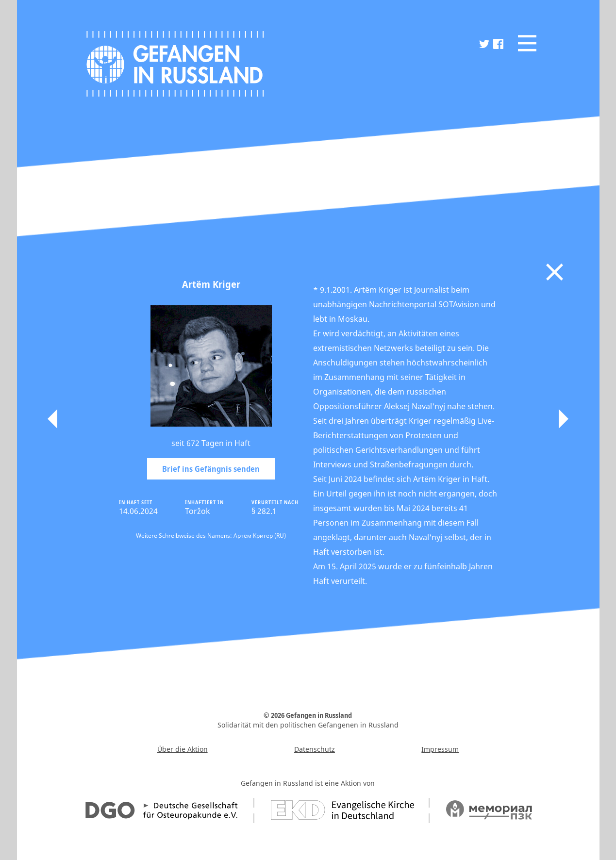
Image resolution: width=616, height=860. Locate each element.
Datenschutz (315, 749)
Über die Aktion (183, 749)
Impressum (440, 749)
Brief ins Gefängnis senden (211, 469)
